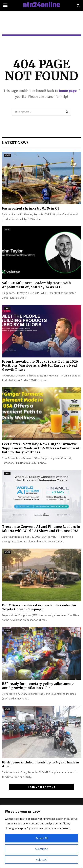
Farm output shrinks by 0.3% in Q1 (31, 208)
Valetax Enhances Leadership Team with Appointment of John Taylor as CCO (36, 285)
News (7, 230)
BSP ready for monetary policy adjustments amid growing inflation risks (38, 686)
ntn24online (41, 5)
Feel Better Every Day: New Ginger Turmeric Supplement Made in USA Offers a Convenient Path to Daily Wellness (41, 448)
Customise (42, 849)
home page (68, 91)
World (7, 155)
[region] (41, 837)
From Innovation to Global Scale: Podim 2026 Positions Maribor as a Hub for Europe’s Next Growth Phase (40, 366)
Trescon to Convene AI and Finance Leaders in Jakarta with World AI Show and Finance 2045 (41, 529)
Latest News (15, 142)
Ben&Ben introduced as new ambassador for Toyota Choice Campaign (39, 607)
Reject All (42, 859)
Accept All (42, 838)
